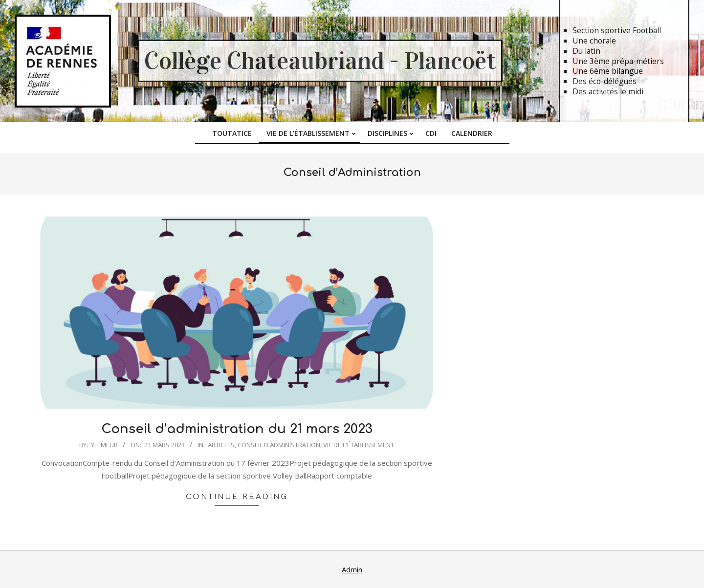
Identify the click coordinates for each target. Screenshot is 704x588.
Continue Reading (237, 497)
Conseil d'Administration (279, 445)
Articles (221, 445)
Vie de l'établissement (359, 445)
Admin (352, 569)
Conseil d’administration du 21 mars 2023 (237, 429)
